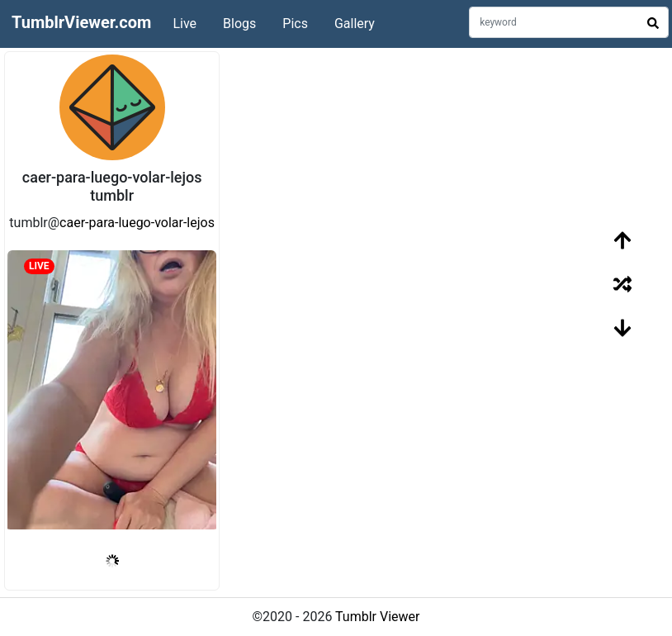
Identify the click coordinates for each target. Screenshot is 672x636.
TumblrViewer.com (81, 22)
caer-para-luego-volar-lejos (137, 223)
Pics (295, 24)
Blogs (239, 24)
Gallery (355, 24)
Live (185, 24)
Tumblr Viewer (377, 617)
